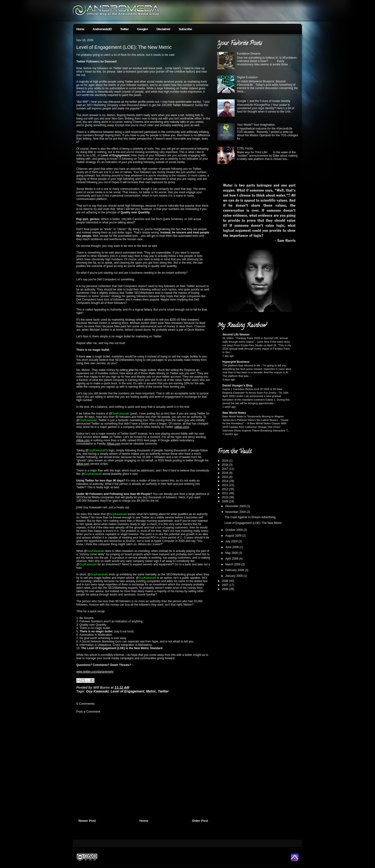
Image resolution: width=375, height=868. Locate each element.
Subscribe (185, 29)
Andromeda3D (102, 29)
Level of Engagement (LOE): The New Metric (124, 47)
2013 (226, 485)
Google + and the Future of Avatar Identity (264, 101)
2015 (226, 477)
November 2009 (236, 512)
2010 (226, 497)
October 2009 (234, 530)
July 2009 (232, 541)
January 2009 (234, 576)
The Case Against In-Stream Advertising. (250, 517)
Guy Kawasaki (97, 691)
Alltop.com (83, 440)
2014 (226, 481)
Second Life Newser (236, 335)
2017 (226, 469)
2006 (226, 589)
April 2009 (232, 559)
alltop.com (182, 427)
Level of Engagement (127, 691)
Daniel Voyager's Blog (237, 386)
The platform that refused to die (242, 365)
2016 (226, 473)
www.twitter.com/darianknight (95, 672)
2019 (226, 461)
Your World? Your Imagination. (256, 125)
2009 (226, 501)
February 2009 (235, 570)
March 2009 (233, 564)
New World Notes (234, 413)
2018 (226, 465)
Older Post (200, 821)
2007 (226, 585)
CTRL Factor (245, 148)
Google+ (143, 29)
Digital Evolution (247, 77)
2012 (226, 489)
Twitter (124, 29)
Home (80, 29)
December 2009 (236, 506)
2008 (226, 581)
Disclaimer (163, 29)
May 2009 (232, 553)
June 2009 (232, 547)
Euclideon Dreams (249, 54)
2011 (226, 493)
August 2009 (234, 536)
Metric (151, 691)
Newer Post (87, 821)
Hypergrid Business (236, 362)
